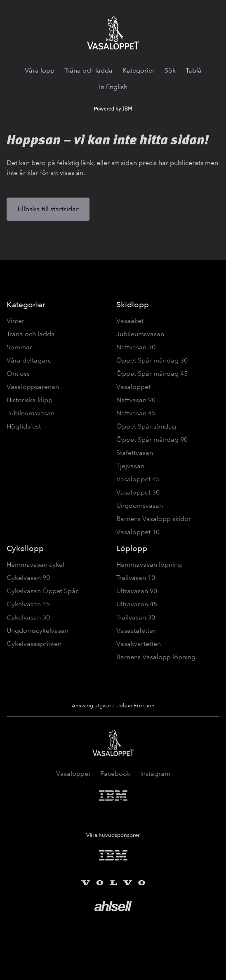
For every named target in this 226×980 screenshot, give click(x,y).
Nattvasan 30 (136, 347)
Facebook (115, 774)
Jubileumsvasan (31, 413)
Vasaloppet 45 (138, 479)
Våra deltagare (29, 360)
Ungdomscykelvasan (38, 630)
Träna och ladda (88, 70)
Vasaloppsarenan (33, 387)
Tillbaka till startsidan (48, 209)
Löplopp (132, 548)
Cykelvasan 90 (28, 578)
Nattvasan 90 (136, 400)
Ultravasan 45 (137, 604)
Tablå (194, 70)
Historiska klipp (29, 400)
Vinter (15, 321)
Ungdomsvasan (140, 505)
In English (113, 87)
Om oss (18, 373)
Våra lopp (40, 70)
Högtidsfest (24, 426)
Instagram (155, 774)
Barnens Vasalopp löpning (156, 657)
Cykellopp (25, 548)
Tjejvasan (130, 466)
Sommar (19, 347)
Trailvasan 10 (136, 578)
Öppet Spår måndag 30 (152, 360)
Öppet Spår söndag (146, 426)
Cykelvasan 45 (28, 604)
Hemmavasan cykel (35, 564)
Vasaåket (130, 321)
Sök (170, 70)
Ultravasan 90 (137, 591)
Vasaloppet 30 (138, 492)
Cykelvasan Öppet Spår (42, 591)
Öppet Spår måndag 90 (152, 439)
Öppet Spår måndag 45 (152, 373)
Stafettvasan (135, 453)
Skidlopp (133, 305)
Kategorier (139, 70)
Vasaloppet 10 (138, 532)
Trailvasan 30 (136, 617)
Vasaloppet (133, 387)
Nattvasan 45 (136, 413)
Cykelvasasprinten (34, 644)
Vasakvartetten (139, 644)
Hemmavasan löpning (149, 564)
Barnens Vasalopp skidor (154, 519)
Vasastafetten (137, 630)
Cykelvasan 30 (28, 617)
